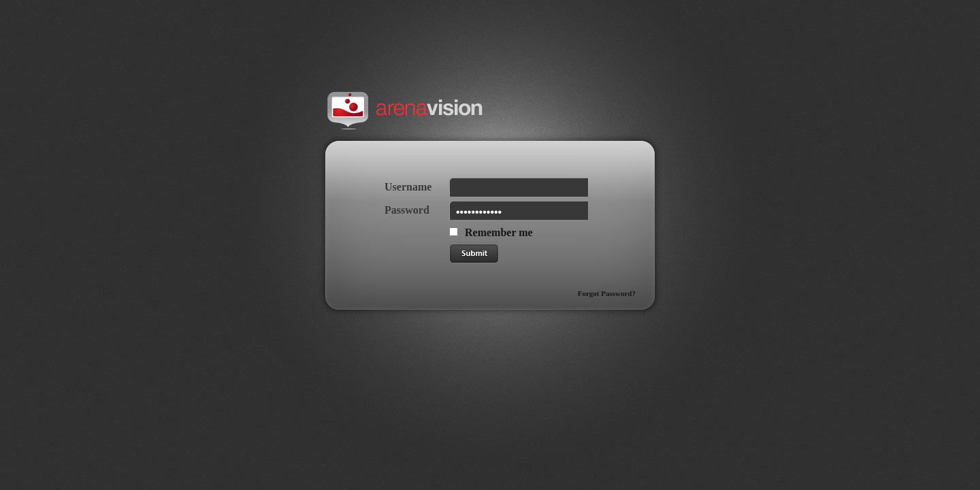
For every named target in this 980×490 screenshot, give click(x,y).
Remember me (499, 232)
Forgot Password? (607, 293)
